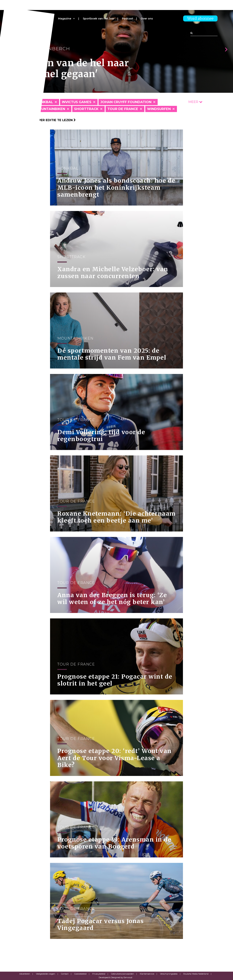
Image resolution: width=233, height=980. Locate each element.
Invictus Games (77, 102)
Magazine (65, 19)
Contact (65, 974)
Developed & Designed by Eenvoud (115, 977)
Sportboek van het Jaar (99, 19)
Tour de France (123, 109)
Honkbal (44, 102)
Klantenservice (147, 974)
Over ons (147, 19)
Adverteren (25, 974)
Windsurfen (159, 109)
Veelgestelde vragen (46, 974)
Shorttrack (86, 109)
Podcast (128, 19)
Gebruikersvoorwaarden (123, 974)
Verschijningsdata (169, 974)
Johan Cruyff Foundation (126, 102)
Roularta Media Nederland (196, 974)
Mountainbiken (50, 109)
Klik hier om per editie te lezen (46, 120)
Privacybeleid (99, 974)
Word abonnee (200, 18)
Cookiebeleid (80, 974)
